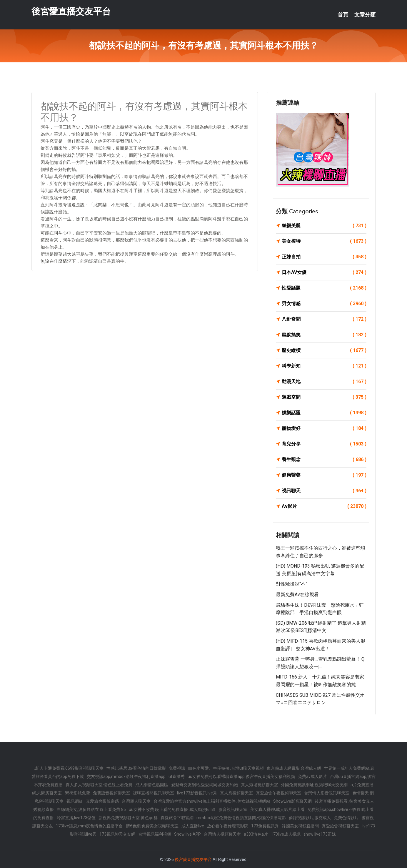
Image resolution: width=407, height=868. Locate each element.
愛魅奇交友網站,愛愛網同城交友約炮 (205, 785)
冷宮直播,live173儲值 (76, 818)
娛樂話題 (324, 413)
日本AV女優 (324, 272)
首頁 (343, 15)
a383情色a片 (256, 834)
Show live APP (187, 834)
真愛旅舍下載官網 (177, 818)
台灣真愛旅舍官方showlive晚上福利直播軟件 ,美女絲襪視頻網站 (212, 801)
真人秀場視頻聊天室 (259, 785)
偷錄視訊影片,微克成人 (310, 818)
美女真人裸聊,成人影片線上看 (277, 809)
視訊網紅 (75, 801)
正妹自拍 (324, 257)
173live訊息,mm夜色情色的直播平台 (89, 826)
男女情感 (324, 304)
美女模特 (324, 241)
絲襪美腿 (324, 226)
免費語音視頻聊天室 (111, 793)
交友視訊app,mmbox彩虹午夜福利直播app (126, 776)
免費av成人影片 (312, 776)
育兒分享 (324, 444)
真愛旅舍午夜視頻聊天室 (278, 793)
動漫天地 (324, 382)
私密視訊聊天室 (49, 801)
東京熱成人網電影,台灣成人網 (294, 768)
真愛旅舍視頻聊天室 (340, 826)
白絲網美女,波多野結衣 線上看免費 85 (91, 809)
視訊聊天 (324, 491)
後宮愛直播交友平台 (71, 11)
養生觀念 (324, 460)
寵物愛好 (324, 428)
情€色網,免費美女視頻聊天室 (152, 826)
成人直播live (193, 826)
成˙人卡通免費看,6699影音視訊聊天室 (69, 768)
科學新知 (324, 366)
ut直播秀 (177, 776)
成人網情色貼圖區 (152, 785)
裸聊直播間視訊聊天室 (154, 793)
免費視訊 (177, 768)
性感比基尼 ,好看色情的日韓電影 (136, 768)
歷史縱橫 (324, 350)
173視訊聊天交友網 (117, 834)
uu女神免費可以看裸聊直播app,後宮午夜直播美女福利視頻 (241, 776)
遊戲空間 (324, 397)
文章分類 (365, 15)
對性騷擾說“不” (292, 584)
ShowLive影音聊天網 (292, 801)
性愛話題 (324, 288)
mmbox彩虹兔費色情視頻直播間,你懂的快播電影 (241, 818)
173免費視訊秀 (265, 826)
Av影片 (324, 506)
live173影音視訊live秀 (197, 793)
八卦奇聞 (324, 319)
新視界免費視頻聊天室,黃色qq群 (128, 818)
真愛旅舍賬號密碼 (102, 801)
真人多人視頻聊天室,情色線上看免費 (99, 785)
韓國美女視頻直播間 (300, 826)
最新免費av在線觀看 (297, 595)
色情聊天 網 (363, 793)
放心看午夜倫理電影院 (228, 826)
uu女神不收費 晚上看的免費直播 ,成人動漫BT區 (172, 809)
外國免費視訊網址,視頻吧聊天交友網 (314, 785)
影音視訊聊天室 (233, 809)
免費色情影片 (346, 818)
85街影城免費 (77, 793)
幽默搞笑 (324, 335)
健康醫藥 (324, 475)
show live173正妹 (320, 834)
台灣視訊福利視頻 (155, 834)
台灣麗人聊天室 (136, 801)
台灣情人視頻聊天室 (222, 834)
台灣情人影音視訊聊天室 (327, 793)
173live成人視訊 (286, 834)
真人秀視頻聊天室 (236, 793)
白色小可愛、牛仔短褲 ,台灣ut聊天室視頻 (226, 768)
